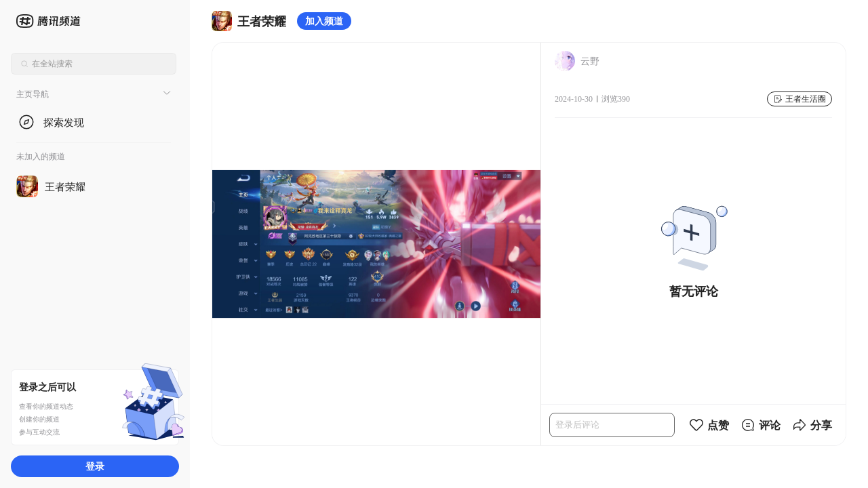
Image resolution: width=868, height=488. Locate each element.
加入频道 (324, 21)
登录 (95, 466)
